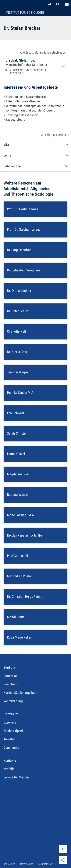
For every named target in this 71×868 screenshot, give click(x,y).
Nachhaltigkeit (14, 731)
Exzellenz (10, 722)
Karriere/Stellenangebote (21, 693)
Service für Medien (16, 777)
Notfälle (9, 769)
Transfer (9, 739)
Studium (9, 667)
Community (11, 747)
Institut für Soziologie (25, 13)
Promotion (11, 676)
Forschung (11, 684)
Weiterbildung (13, 701)
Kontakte (10, 760)
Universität (11, 714)
